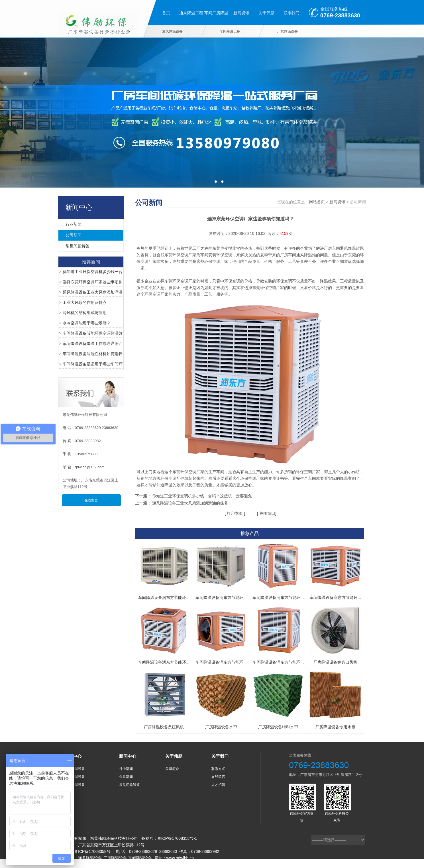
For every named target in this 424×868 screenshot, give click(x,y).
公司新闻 (74, 235)
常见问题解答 (78, 246)
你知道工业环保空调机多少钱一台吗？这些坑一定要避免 (202, 496)
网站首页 (317, 202)
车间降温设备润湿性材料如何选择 (93, 354)
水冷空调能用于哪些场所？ (87, 323)
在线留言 (91, 500)
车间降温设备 (230, 31)
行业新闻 (74, 224)
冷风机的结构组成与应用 (85, 313)
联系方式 (218, 769)
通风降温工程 (191, 13)
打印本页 (234, 513)
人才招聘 (218, 785)
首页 (166, 13)
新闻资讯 (241, 13)
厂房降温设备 (288, 31)
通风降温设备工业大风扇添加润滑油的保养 (190, 503)
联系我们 (291, 13)
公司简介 (172, 769)
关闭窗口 (267, 513)
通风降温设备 (172, 31)
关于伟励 (266, 13)
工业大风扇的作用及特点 (85, 302)
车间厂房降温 (216, 13)
